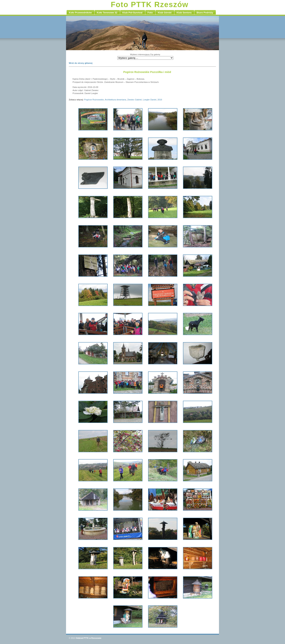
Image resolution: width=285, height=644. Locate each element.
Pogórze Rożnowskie (94, 100)
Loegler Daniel (150, 100)
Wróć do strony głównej (81, 63)
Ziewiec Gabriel (134, 100)
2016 (160, 100)
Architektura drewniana (115, 100)
